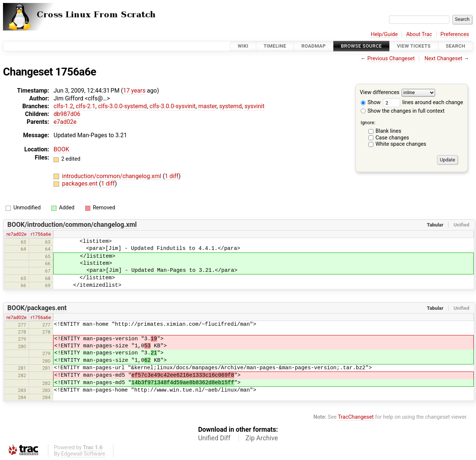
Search (456, 46)
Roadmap (313, 46)
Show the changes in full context (403, 111)
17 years (134, 91)
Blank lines (388, 131)
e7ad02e (65, 122)
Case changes (392, 138)
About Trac (419, 34)
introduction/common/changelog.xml (112, 176)
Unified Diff (214, 438)
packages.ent (81, 184)
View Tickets (414, 46)
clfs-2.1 (86, 106)
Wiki (243, 46)
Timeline (275, 46)
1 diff (172, 176)
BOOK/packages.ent (37, 308)
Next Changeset (443, 59)
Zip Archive (262, 438)
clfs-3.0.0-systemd (123, 106)
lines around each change (423, 102)
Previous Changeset (391, 59)
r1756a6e (41, 234)
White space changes (401, 144)
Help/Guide (384, 34)
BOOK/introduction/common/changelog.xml (72, 225)
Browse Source (361, 46)
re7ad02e (16, 234)
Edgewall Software (83, 454)
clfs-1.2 (63, 106)
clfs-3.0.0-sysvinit (173, 106)
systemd (230, 106)
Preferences (455, 34)
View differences (380, 93)
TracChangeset (356, 417)
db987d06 (67, 114)
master (207, 106)
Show (371, 102)
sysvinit (254, 106)
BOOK (61, 149)
